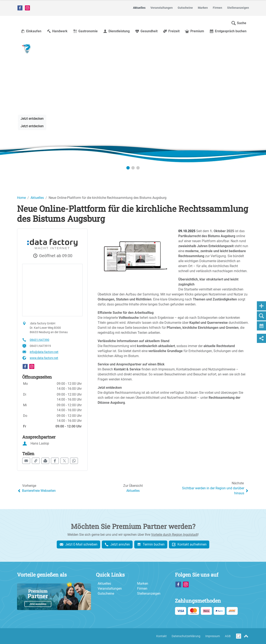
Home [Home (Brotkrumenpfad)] (21, 198)
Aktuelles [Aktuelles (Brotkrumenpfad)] (37, 198)
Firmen (142, 589)
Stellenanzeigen (149, 594)
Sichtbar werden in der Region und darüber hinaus (216, 491)
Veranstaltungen (110, 589)
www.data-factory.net (44, 358)
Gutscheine (106, 594)
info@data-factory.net (44, 352)
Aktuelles (133, 491)
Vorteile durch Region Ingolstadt (174, 535)
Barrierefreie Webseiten (36, 491)
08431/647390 (39, 340)
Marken (143, 584)
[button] (239, 23)
